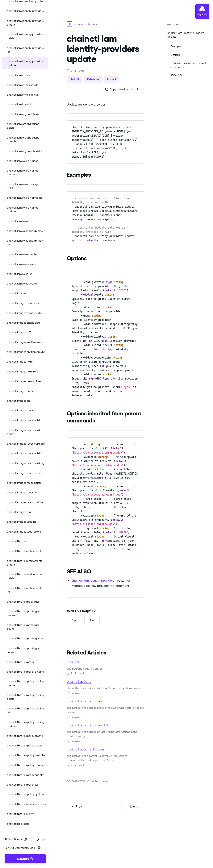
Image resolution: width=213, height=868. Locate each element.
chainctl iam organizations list (25, 151)
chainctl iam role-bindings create (22, 172)
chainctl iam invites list (20, 104)
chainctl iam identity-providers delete (25, 36)
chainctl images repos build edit (26, 444)
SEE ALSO (176, 75)
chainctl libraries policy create (25, 736)
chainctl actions (79, 681)
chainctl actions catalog (85, 701)
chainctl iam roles (17, 221)
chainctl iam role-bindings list (24, 198)
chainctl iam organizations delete (23, 126)
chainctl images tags (19, 512)
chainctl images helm (20, 362)
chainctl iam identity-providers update (25, 63)
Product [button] (112, 79)
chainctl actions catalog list (87, 725)
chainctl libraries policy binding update (25, 724)
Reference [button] (93, 79)
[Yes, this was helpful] (74, 621)
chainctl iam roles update (22, 284)
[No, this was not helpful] (92, 621)
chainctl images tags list (21, 522)
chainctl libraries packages (23, 602)
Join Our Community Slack (23, 848)
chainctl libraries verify (20, 814)
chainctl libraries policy (21, 662)
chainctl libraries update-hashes (26, 804)
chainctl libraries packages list (25, 638)
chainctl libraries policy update (25, 794)
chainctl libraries (17, 541)
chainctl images (17, 293)
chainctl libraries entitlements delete (25, 576)
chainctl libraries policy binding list (25, 710)
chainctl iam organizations (23, 114)
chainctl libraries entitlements (25, 551)
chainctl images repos (20, 410)
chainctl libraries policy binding (25, 672)
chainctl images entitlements (24, 342)
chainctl (73, 662)
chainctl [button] (74, 79)
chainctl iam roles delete (22, 264)
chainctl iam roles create (22, 254)
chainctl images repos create (24, 473)
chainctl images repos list (22, 492)
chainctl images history (21, 391)
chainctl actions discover (86, 749)
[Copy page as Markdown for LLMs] (123, 89)
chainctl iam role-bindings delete (22, 186)
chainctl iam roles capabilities (25, 231)
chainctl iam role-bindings (22, 161)
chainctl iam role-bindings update (22, 210)
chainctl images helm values (24, 381)
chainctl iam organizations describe (23, 139)
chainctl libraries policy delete (25, 745)
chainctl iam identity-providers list (25, 50)
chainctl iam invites (18, 75)
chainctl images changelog (23, 323)
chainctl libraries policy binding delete (25, 697)
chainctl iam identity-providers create (25, 23)
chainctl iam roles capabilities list (25, 243)
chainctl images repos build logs (26, 463)
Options (175, 55)
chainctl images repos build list (25, 453)
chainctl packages (18, 824)
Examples (176, 46)
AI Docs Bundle (16, 839)
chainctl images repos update (25, 502)
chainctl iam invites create (23, 85)
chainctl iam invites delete (22, 95)
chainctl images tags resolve (24, 532)
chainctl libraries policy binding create (25, 683)
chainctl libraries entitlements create (25, 563)
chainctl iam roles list (19, 274)
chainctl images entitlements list (26, 352)
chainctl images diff (19, 332)
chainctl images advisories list (25, 313)
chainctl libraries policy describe (26, 755)
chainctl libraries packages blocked (23, 613)
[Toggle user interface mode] (40, 839)
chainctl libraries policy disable (25, 765)
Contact (25, 859)
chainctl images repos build (23, 420)
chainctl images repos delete (24, 483)
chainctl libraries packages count (23, 627)
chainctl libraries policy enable (25, 775)
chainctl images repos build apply (23, 432)
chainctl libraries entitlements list (25, 590)
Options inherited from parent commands (188, 65)
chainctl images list (18, 401)
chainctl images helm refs (22, 372)
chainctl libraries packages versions (23, 650)
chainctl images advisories (23, 303)
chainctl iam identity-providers (25, 11)
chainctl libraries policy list (22, 785)
